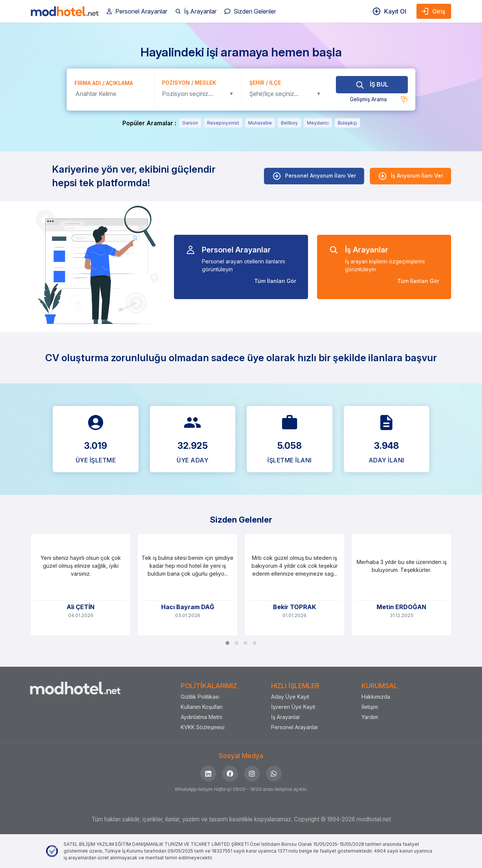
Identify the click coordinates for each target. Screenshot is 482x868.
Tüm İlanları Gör (275, 281)
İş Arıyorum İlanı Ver (410, 176)
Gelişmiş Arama (368, 99)
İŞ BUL (372, 84)
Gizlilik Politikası (200, 697)
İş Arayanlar (196, 11)
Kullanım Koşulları (202, 707)
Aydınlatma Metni (201, 717)
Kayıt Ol (389, 11)
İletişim (370, 707)
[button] (227, 643)
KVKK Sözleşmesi (203, 727)
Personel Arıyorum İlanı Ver (314, 176)
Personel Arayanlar (137, 11)
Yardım (370, 717)
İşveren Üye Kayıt (293, 707)
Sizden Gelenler (250, 11)
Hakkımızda (376, 697)
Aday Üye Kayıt (290, 697)
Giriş (433, 11)
